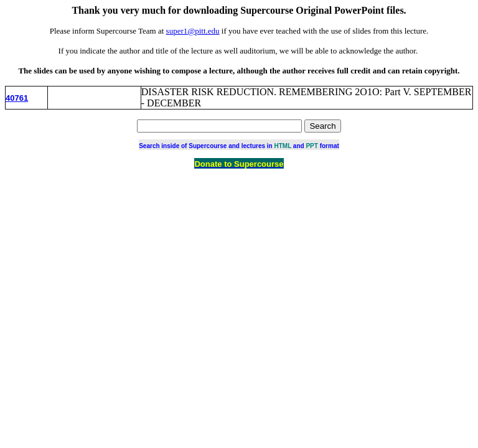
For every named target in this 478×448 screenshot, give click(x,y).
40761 (17, 98)
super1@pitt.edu (193, 31)
